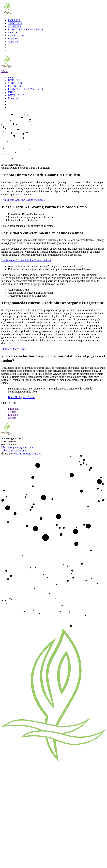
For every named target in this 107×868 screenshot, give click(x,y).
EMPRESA (14, 20)
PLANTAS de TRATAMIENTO (25, 29)
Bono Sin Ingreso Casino (22, 397)
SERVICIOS (15, 23)
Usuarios (13, 39)
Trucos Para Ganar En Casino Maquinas (23, 200)
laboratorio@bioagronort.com (17, 448)
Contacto (13, 42)
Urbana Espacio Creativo (28, 454)
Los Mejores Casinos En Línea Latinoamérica (26, 260)
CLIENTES (14, 26)
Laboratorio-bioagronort (14, 451)
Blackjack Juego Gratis (14, 349)
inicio (11, 77)
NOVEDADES (16, 36)
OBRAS (13, 32)
